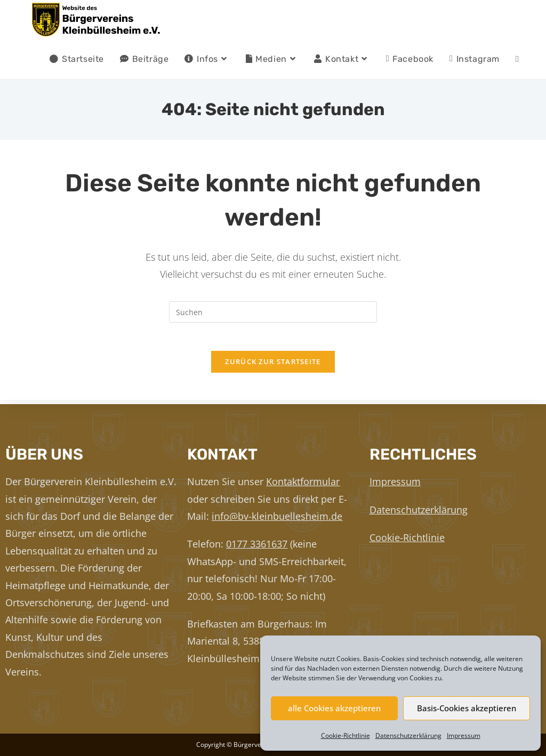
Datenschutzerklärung (408, 735)
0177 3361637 (257, 544)
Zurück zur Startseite (273, 366)
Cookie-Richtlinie (346, 735)
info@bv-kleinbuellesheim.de (277, 516)
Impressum (464, 735)
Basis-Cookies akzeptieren (467, 708)
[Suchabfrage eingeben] (273, 312)
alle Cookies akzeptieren (334, 708)
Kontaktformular (303, 481)
